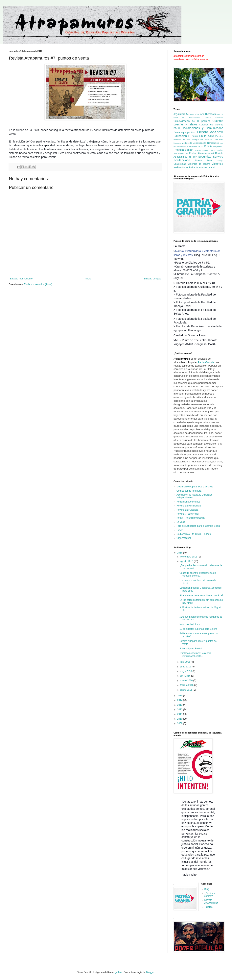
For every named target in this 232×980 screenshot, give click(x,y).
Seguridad (205, 157)
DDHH (177, 128)
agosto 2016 (187, 561)
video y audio (209, 168)
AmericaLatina (193, 114)
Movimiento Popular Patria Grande (195, 487)
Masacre (177, 143)
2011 (180, 714)
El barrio (193, 136)
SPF (195, 157)
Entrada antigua (152, 279)
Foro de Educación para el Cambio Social (198, 526)
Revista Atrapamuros (211, 901)
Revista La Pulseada (187, 510)
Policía (208, 146)
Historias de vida (182, 140)
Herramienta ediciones (188, 502)
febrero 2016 (187, 685)
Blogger (150, 972)
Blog (207, 889)
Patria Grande (206, 362)
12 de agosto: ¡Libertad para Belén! (198, 629)
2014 (180, 700)
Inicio (88, 279)
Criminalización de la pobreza (192, 121)
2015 (180, 696)
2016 (180, 553)
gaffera (118, 972)
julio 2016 (186, 662)
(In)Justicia (179, 114)
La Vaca (181, 522)
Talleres (209, 907)
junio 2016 (186, 667)
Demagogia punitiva (185, 133)
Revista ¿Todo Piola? (188, 514)
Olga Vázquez (184, 538)
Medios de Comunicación (194, 143)
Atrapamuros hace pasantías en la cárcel (201, 595)
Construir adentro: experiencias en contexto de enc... (198, 574)
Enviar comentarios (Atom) (38, 284)
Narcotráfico (213, 143)
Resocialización (183, 150)
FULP (180, 530)
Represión (218, 146)
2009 (180, 723)
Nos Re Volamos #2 (194, 146)
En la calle (207, 136)
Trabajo (220, 160)
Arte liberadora (208, 114)
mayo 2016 (186, 671)
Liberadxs (218, 140)
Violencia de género (199, 164)
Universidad (180, 164)
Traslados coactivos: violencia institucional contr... (195, 655)
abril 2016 (186, 676)
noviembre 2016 (189, 557)
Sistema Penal (204, 160)
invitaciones (195, 168)
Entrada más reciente (21, 279)
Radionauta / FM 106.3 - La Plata (194, 534)
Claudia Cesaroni (214, 118)
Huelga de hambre (202, 140)
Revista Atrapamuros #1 (205, 150)
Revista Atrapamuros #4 (201, 153)
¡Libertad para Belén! (191, 649)
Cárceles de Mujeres (211, 125)
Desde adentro (210, 132)
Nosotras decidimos (190, 624)
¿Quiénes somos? (210, 895)
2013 (180, 705)
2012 (180, 709)
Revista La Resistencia (189, 506)
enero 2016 (186, 690)
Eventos (219, 136)
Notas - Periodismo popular (191, 518)
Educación (180, 136)
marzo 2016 (187, 681)
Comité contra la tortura (189, 491)
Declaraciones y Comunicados (202, 128)
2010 (180, 719)
